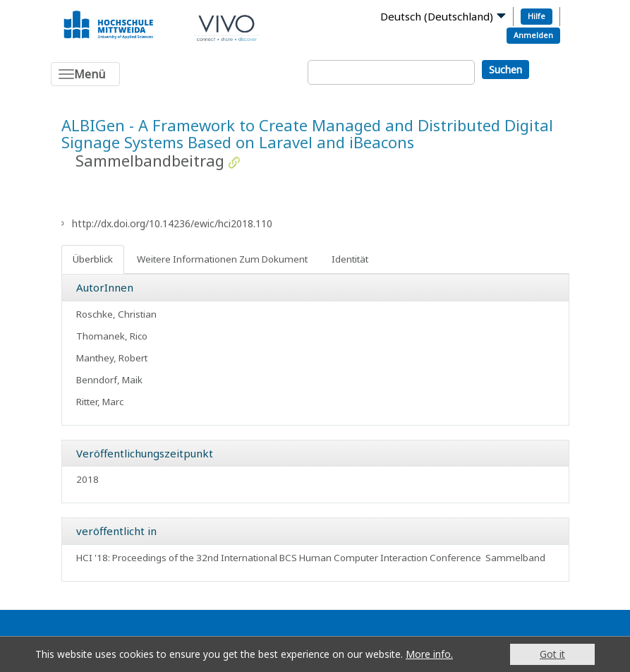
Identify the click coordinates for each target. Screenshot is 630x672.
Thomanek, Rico (112, 336)
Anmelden (533, 35)
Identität (350, 259)
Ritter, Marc (100, 402)
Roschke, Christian (116, 314)
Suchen (505, 70)
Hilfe (537, 16)
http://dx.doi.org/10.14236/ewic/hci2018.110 (172, 223)
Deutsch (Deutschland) (437, 16)
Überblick (93, 259)
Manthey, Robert (112, 358)
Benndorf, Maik (109, 380)
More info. (429, 654)
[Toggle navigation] (85, 74)
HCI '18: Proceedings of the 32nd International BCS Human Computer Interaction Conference (279, 558)
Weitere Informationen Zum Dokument (222, 259)
